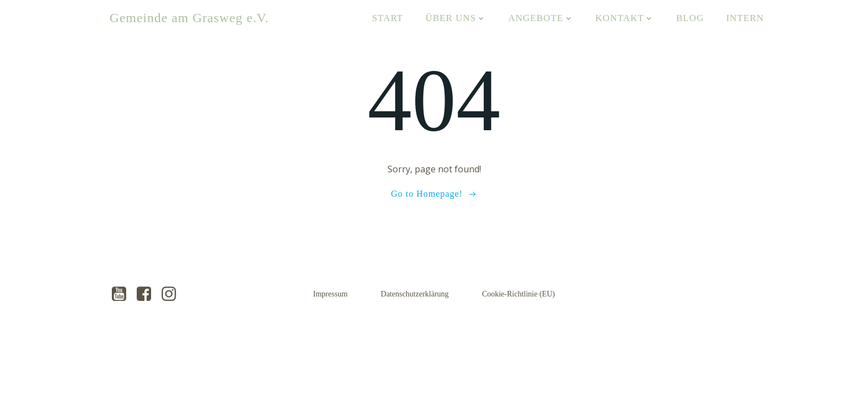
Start (387, 18)
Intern (745, 18)
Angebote (541, 18)
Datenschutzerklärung (415, 294)
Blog (690, 18)
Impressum (330, 294)
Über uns (456, 18)
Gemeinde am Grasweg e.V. (189, 18)
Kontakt (625, 18)
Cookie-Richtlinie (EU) (519, 294)
